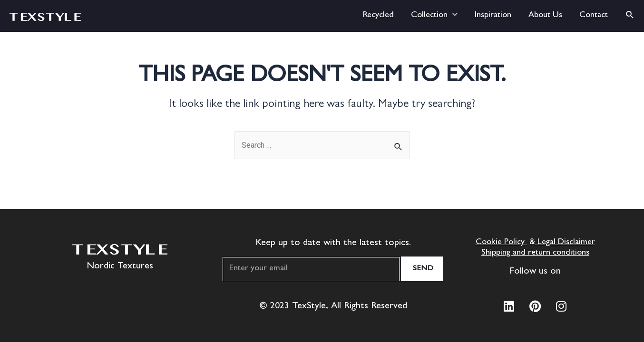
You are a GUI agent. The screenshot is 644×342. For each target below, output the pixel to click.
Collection (434, 16)
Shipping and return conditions (535, 253)
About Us (545, 16)
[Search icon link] (630, 16)
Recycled (378, 16)
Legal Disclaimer (566, 243)
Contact (594, 16)
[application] (453, 16)
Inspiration (493, 16)
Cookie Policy (500, 243)
